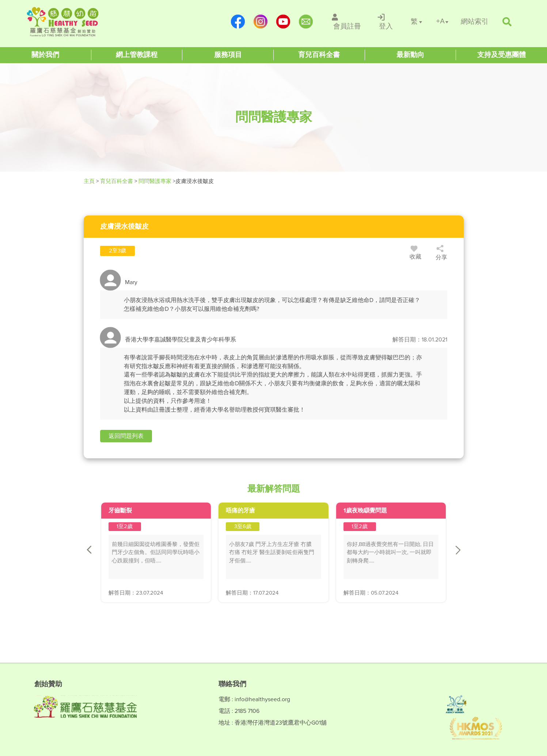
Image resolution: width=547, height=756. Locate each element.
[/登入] (386, 22)
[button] (126, 436)
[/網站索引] (475, 22)
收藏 (415, 254)
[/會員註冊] (347, 22)
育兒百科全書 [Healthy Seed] (117, 181)
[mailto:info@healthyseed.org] (306, 22)
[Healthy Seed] (74, 22)
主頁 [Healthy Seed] (90, 181)
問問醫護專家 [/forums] (155, 181)
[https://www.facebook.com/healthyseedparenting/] (238, 22)
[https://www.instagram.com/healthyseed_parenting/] (261, 22)
